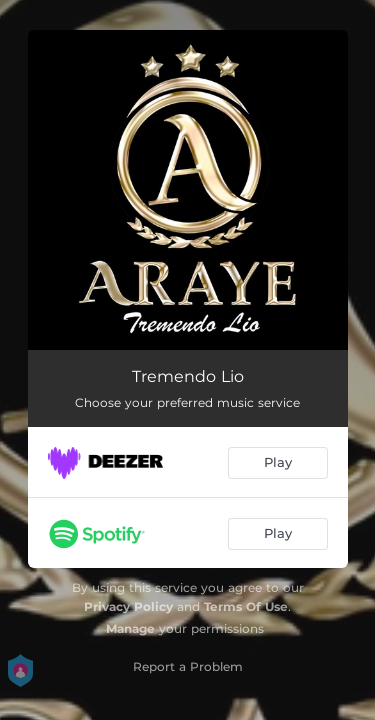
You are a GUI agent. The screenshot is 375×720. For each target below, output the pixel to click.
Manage (130, 628)
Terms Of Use (246, 606)
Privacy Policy (128, 606)
